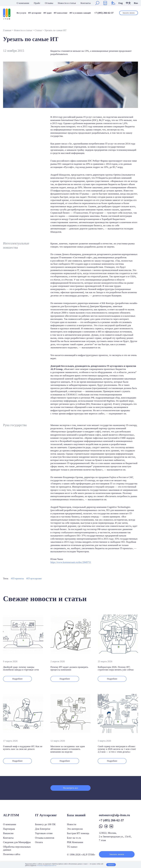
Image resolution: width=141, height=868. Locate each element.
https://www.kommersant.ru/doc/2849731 (71, 562)
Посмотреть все (70, 789)
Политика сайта (12, 854)
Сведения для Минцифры (17, 842)
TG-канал (72, 847)
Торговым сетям (44, 833)
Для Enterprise (43, 829)
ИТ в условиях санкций (80, 13)
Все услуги (21, 13)
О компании (23, 3)
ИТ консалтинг (61, 13)
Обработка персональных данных (17, 848)
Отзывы (49, 3)
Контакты (86, 3)
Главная (7, 30)
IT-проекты (18, 578)
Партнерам (9, 829)
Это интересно (75, 829)
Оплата (39, 842)
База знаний (76, 815)
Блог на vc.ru (74, 838)
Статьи (38, 30)
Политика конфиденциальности (47, 866)
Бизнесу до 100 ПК (45, 824)
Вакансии (8, 833)
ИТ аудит (48, 13)
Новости (72, 824)
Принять (111, 865)
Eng (121, 3)
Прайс (37, 3)
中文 (128, 3)
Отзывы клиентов (45, 838)
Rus (136, 3)
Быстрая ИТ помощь (78, 833)
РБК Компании (75, 842)
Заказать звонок (129, 13)
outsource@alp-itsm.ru (114, 815)
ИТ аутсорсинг (35, 13)
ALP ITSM (11, 815)
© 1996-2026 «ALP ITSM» (81, 855)
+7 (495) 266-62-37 (104, 13)
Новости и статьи (67, 3)
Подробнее (18, 679)
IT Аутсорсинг (46, 815)
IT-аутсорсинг (35, 578)
